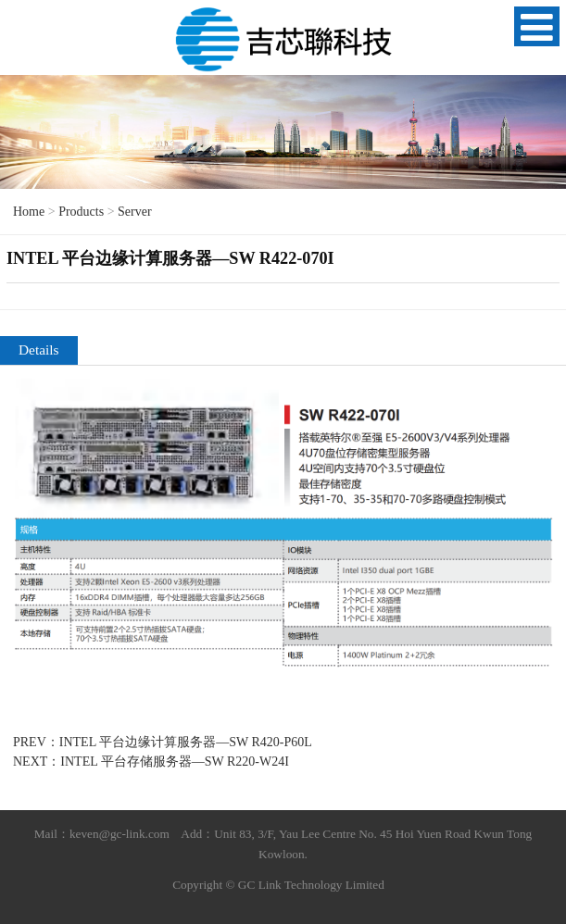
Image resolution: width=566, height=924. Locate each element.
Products (81, 212)
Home (29, 212)
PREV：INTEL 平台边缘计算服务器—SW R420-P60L (163, 742)
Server (135, 212)
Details (39, 350)
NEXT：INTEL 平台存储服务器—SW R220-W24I (151, 762)
